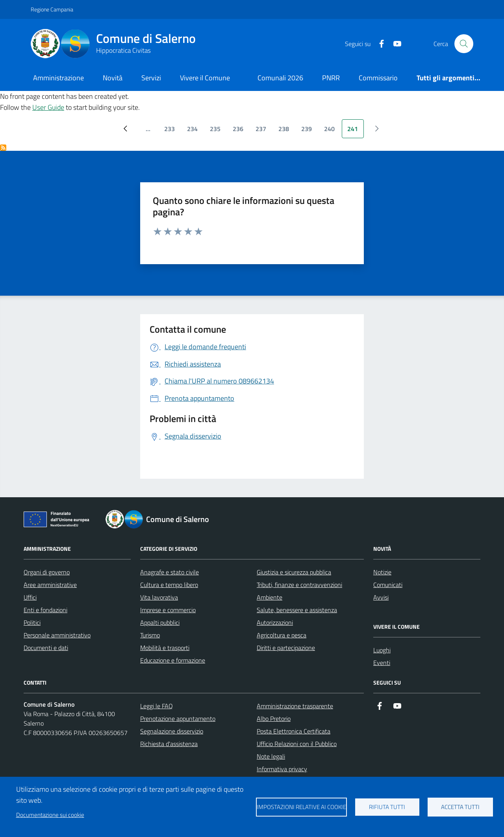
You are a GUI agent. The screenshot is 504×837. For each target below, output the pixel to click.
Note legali (271, 756)
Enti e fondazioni (45, 610)
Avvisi (381, 597)
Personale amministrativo (57, 635)
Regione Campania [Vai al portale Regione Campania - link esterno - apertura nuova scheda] (52, 9)
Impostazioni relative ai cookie (301, 807)
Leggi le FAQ (157, 706)
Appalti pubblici (160, 622)
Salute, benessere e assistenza (297, 610)
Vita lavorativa (159, 597)
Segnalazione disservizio (172, 731)
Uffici (30, 597)
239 (309, 131)
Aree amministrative (50, 585)
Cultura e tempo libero (169, 585)
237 (264, 131)
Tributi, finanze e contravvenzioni (299, 585)
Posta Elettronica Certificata (294, 731)
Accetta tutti (460, 807)
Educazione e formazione (173, 660)
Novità (113, 78)
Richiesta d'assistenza (169, 744)
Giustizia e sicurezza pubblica (294, 572)
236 (241, 131)
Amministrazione (58, 78)
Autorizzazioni (275, 622)
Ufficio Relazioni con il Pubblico (297, 744)
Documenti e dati (46, 648)
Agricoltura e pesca (282, 635)
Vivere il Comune (205, 78)
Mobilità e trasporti (165, 648)
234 (195, 131)
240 (332, 131)
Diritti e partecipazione (286, 648)
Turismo (150, 635)
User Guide (48, 107)
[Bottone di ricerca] (464, 44)
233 (172, 131)
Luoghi (382, 650)
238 (286, 131)
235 (218, 131)
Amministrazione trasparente (295, 706)
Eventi (382, 663)
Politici (32, 622)
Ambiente (270, 597)
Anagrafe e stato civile (170, 572)
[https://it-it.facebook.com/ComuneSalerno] (378, 44)
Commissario (378, 78)
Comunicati (388, 585)
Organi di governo (47, 572)
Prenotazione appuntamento (178, 718)
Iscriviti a (3, 148)
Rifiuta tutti (387, 807)
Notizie (382, 572)
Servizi (151, 78)
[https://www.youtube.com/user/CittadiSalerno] (394, 44)
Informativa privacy (282, 769)
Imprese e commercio (168, 610)
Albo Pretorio (274, 718)
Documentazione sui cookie (50, 815)
